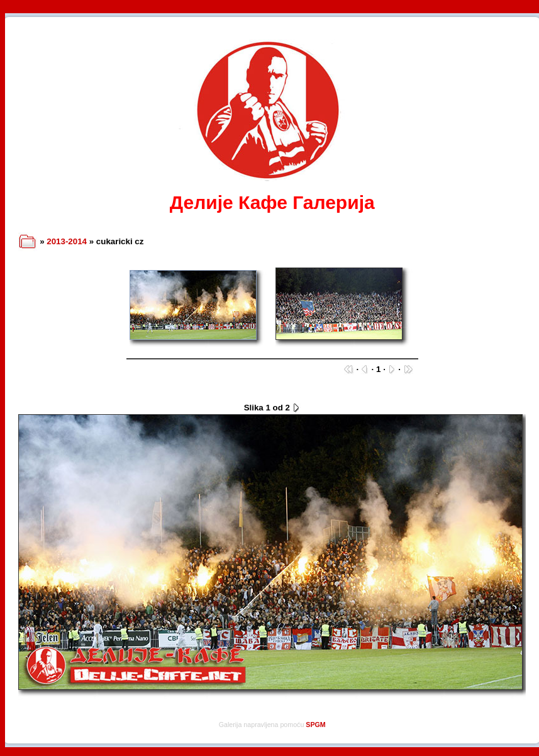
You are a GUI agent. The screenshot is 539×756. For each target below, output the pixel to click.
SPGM (315, 725)
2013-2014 (67, 241)
